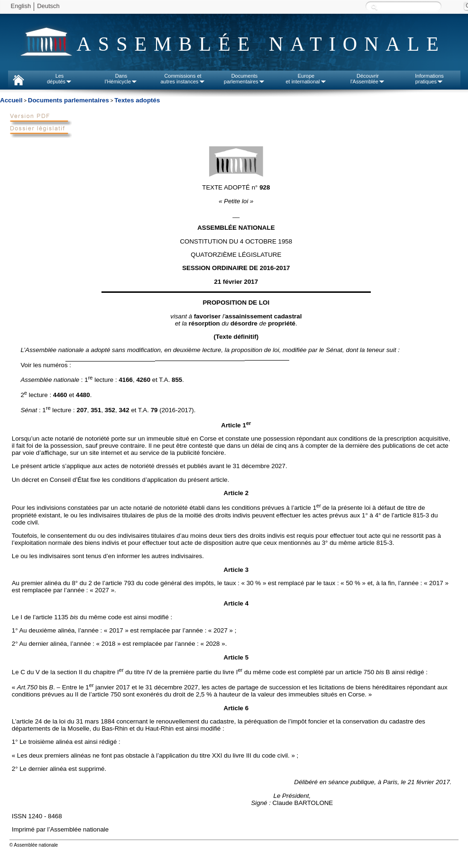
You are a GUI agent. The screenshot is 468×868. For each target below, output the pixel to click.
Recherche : (374, 7)
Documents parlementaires (69, 100)
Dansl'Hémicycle (121, 79)
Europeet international (306, 79)
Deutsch (48, 6)
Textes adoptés (137, 100)
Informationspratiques (429, 79)
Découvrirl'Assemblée (368, 79)
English (21, 6)
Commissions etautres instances (183, 79)
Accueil (11, 100)
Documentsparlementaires (244, 79)
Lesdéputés (60, 79)
